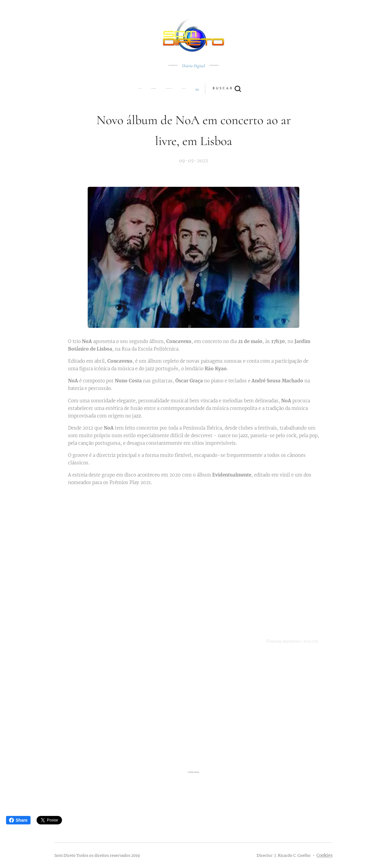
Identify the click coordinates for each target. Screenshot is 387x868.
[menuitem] (152, 89)
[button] (216, 89)
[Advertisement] (193, 708)
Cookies (325, 855)
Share (18, 820)
